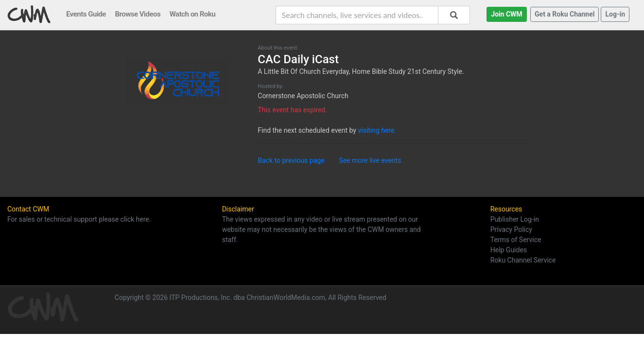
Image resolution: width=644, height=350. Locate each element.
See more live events (370, 160)
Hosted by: (270, 86)
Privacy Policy (511, 229)
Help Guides (509, 250)
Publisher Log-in (515, 219)
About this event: (278, 48)
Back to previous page (291, 160)
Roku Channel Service (523, 260)
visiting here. (377, 130)
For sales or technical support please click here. (79, 219)
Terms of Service (516, 240)
